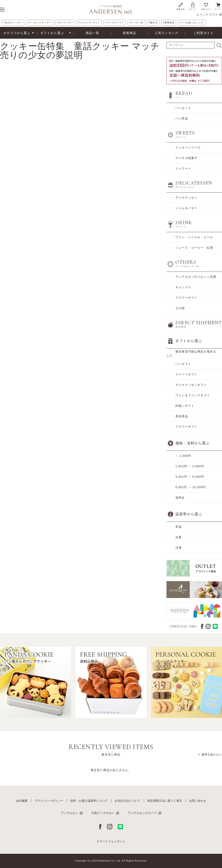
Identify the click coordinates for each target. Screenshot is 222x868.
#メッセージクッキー (40, 23)
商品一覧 (92, 33)
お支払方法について (128, 801)
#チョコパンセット (89, 23)
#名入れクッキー (13, 23)
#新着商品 (169, 23)
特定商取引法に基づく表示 (165, 801)
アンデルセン (69, 813)
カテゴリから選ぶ (17, 33)
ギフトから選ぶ (52, 33)
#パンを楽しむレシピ (191, 23)
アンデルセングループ (142, 813)
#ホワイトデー (65, 23)
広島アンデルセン (103, 813)
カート (218, 6)
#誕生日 (153, 23)
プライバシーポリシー (49, 801)
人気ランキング (166, 33)
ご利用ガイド (203, 33)
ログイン (193, 6)
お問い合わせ (198, 801)
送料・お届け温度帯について (89, 801)
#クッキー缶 (136, 23)
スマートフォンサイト (111, 841)
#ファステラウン (115, 23)
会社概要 (22, 801)
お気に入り (206, 6)
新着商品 (130, 33)
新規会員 (181, 6)
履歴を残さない (212, 755)
